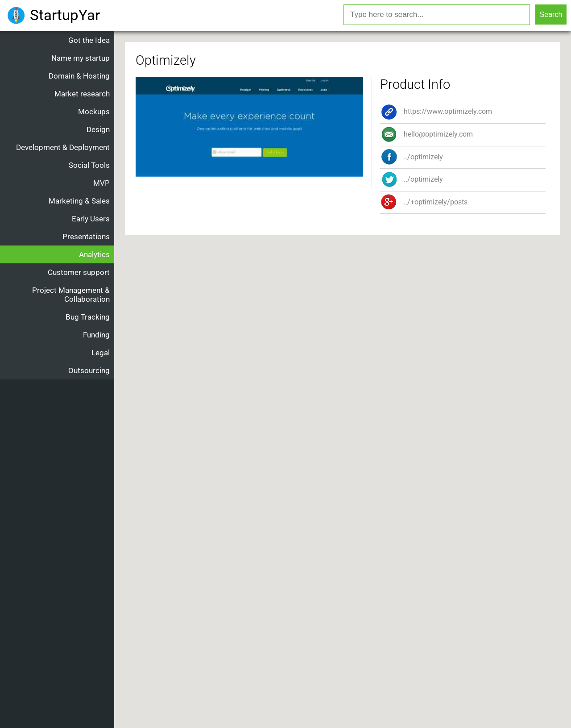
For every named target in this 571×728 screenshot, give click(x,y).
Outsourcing (89, 370)
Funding (96, 335)
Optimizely (166, 60)
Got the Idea (89, 40)
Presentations (86, 237)
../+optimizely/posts (424, 202)
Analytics (94, 254)
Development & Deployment (63, 147)
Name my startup (81, 58)
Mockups (94, 112)
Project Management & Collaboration (71, 295)
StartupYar (65, 15)
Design (98, 129)
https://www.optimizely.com (436, 111)
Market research (82, 94)
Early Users (91, 219)
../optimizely (412, 179)
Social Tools (89, 165)
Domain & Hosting (79, 76)
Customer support (79, 272)
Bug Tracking (88, 317)
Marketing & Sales (79, 201)
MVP (101, 183)
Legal (101, 353)
